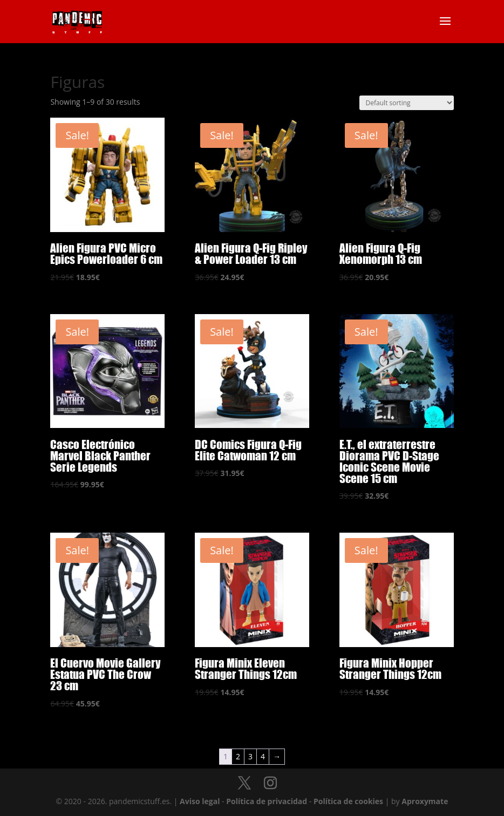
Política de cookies (348, 801)
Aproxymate (425, 801)
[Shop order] (407, 103)
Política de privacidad (267, 801)
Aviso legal (200, 801)
